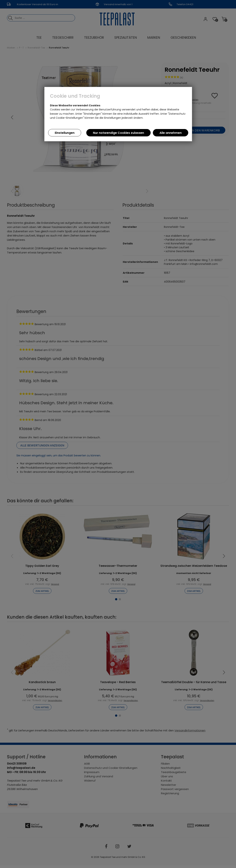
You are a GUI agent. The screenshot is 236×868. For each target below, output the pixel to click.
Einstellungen (65, 133)
